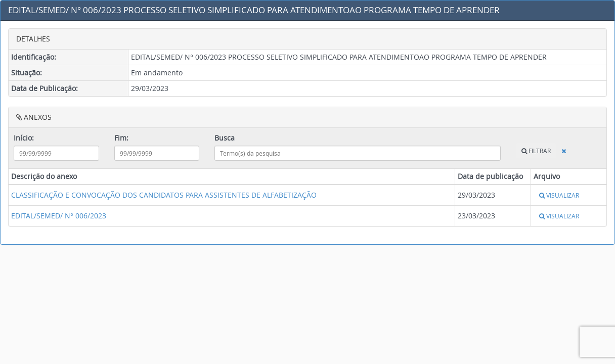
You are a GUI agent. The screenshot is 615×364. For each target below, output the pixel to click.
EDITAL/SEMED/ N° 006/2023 (59, 216)
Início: (24, 138)
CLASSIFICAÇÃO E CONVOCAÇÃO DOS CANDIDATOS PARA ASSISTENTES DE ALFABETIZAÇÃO (164, 195)
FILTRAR (536, 151)
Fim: (121, 138)
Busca (225, 138)
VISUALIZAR (559, 195)
